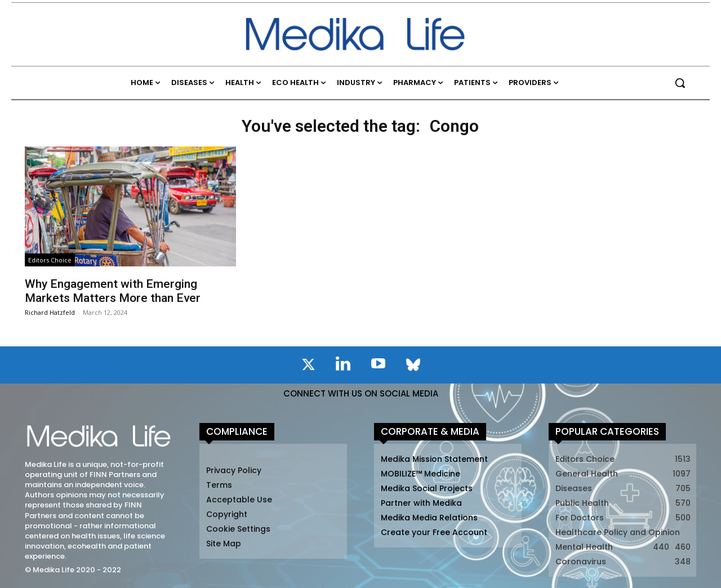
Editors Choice (50, 260)
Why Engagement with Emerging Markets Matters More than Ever (113, 291)
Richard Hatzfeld (50, 312)
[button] (680, 83)
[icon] (308, 367)
